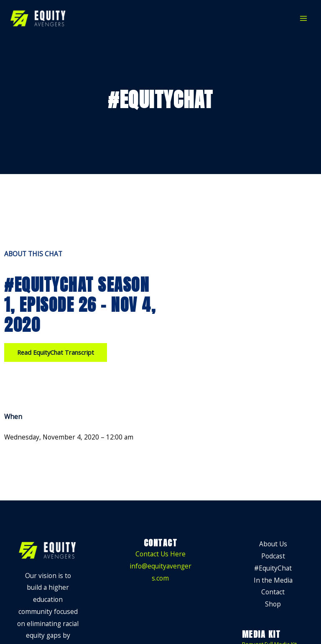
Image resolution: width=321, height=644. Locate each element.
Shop (273, 604)
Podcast (273, 556)
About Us (273, 544)
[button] (56, 352)
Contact (273, 592)
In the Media (273, 580)
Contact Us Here (160, 554)
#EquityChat (273, 568)
